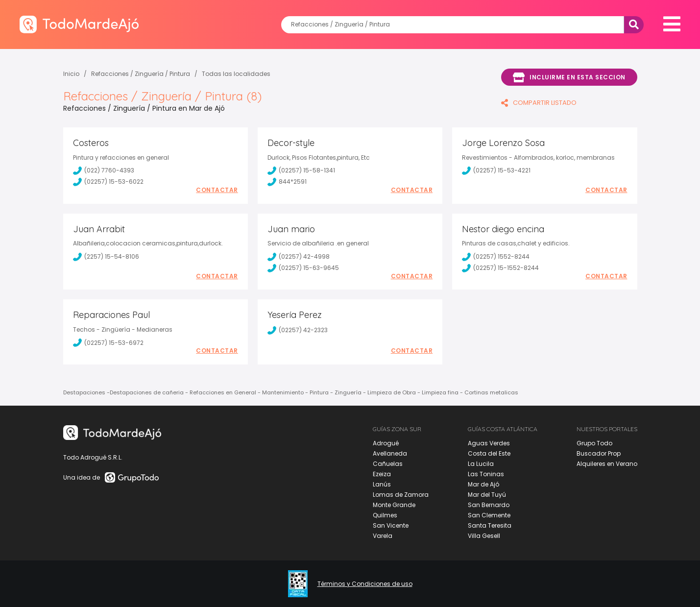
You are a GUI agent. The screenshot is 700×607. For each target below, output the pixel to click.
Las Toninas (486, 474)
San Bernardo (489, 505)
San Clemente (489, 515)
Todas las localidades (236, 74)
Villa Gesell (484, 536)
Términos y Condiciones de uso (365, 584)
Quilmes (385, 515)
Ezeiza (382, 474)
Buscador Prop (599, 453)
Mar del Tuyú (487, 495)
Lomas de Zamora (401, 495)
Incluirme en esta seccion (569, 77)
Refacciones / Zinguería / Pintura (141, 74)
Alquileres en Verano (607, 464)
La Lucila (481, 464)
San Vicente (391, 525)
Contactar (217, 190)
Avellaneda (390, 453)
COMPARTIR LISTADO (539, 103)
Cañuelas (388, 464)
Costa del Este (489, 453)
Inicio (71, 74)
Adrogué (386, 443)
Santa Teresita (490, 525)
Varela (383, 536)
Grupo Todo (594, 443)
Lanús (382, 484)
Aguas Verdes (489, 443)
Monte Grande (394, 505)
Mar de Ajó (483, 484)
